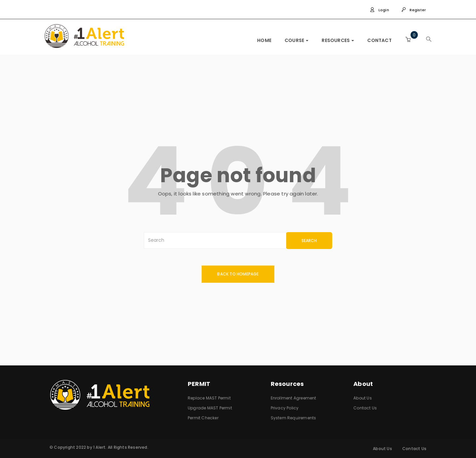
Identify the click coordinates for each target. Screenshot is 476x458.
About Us (363, 398)
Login (379, 10)
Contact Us (365, 408)
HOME (264, 40)
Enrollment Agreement (294, 398)
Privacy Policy (285, 408)
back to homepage (238, 274)
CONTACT (379, 40)
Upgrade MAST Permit (210, 408)
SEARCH (309, 241)
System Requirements (294, 418)
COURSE (297, 40)
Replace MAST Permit (209, 398)
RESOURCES (338, 40)
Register (414, 10)
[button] (408, 40)
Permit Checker (203, 418)
